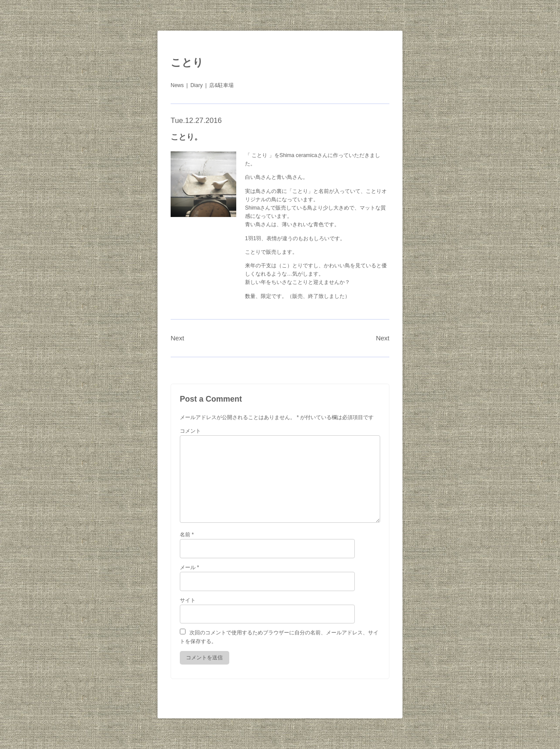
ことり (187, 62)
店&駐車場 (221, 85)
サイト (188, 600)
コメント (190, 431)
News (177, 85)
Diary (196, 85)
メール (189, 567)
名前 (187, 535)
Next (177, 338)
